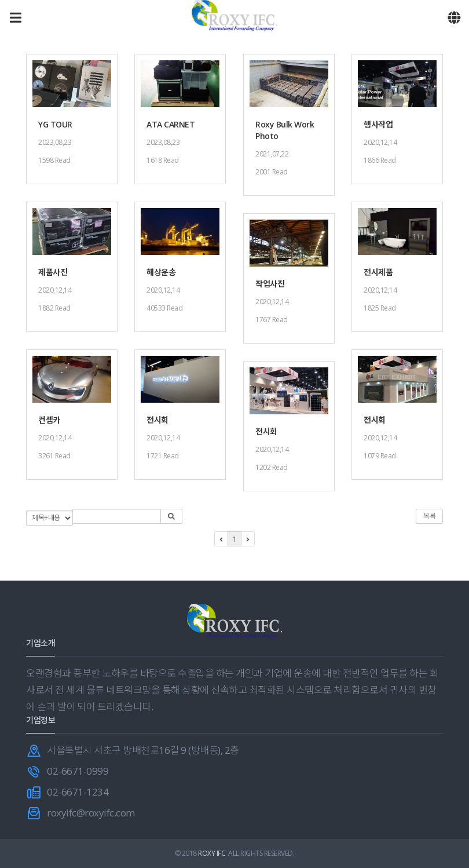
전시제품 (378, 272)
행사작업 (378, 124)
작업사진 (270, 284)
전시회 (157, 420)
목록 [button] (429, 516)
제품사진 (53, 272)
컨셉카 (49, 420)
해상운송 (161, 272)
